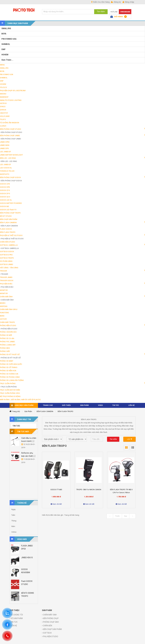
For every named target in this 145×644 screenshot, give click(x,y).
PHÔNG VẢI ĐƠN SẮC (8, 332)
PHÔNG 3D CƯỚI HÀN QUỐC (11, 364)
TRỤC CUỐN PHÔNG (8, 383)
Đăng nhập (128, 2)
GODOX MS (4, 206)
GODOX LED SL (6, 200)
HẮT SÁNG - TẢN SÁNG (9, 268)
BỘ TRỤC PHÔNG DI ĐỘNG (10, 396)
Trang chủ (16, 411)
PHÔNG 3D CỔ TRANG (9, 367)
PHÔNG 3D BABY (7, 361)
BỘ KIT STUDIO (6, 216)
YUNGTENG (4, 313)
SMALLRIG (6, 28)
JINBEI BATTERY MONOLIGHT (11, 155)
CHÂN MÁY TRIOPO (8, 322)
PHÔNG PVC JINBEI (7, 342)
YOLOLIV (3, 87)
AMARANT (4, 97)
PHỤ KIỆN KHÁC (6, 284)
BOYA (4, 34)
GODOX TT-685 (56, 490)
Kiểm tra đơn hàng (100, 2)
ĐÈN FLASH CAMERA (8, 223)
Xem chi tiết (56, 504)
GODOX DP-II (5, 194)
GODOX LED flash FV (8, 210)
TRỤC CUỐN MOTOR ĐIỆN (10, 390)
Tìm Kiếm (101, 12)
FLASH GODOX (6, 229)
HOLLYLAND (5, 116)
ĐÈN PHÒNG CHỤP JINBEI (10, 136)
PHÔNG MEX (5, 348)
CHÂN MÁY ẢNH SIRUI (9, 309)
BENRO (3, 303)
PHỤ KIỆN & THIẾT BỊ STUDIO (11, 235)
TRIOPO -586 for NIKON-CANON (89, 490)
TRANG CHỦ (48, 405)
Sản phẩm (84, 405)
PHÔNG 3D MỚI (6, 335)
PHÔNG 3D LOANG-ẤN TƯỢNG (12, 380)
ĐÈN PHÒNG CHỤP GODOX (10, 177)
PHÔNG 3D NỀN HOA (8, 371)
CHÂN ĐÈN (47, 626)
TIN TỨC (116, 405)
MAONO (3, 94)
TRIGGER (3, 271)
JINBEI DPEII (5, 142)
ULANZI (3, 126)
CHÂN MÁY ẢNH (6, 297)
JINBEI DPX (4, 148)
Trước (118, 516)
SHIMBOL (6, 44)
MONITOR (4, 290)
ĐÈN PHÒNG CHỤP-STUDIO (11, 129)
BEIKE (2, 316)
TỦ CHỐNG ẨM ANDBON (10, 123)
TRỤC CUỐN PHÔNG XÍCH (10, 393)
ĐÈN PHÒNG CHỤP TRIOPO (10, 213)
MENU (2, 65)
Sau (126, 516)
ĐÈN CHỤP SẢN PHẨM (9, 219)
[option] (24, 450)
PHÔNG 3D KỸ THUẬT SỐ (10, 354)
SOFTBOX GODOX (7, 252)
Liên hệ (132, 405)
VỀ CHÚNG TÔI (16, 615)
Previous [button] (32, 432)
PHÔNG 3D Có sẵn (7, 338)
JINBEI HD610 (27, 558)
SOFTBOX (47, 633)
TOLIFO (3, 119)
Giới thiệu (66, 405)
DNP (3, 49)
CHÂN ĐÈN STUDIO (8, 242)
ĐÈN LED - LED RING (8, 158)
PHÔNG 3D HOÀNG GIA (9, 374)
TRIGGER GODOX (7, 281)
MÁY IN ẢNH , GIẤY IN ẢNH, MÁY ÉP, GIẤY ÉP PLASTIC (20, 400)
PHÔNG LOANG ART (8, 345)
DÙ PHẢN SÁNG (6, 261)
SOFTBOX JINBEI (7, 264)
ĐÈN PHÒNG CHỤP (50, 618)
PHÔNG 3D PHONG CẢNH (10, 377)
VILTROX (3, 103)
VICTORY (3, 319)
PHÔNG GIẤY (5, 351)
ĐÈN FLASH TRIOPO (8, 232)
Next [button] (35, 432)
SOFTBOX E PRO (6, 255)
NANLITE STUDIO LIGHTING (11, 100)
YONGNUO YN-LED (7, 171)
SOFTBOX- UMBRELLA (9, 245)
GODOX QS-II (5, 197)
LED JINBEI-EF (5, 152)
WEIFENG (4, 306)
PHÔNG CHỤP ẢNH (50, 622)
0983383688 (125, 12)
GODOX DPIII (5, 187)
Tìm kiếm (113, 439)
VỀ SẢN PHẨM (16, 618)
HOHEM (5, 55)
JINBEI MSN (5, 145)
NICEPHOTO (5, 174)
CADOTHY (4, 113)
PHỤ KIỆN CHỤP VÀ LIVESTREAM (13, 91)
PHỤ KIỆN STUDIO (50, 636)
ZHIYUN (3, 110)
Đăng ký (116, 2)
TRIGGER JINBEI (6, 277)
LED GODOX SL (6, 168)
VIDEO (101, 405)
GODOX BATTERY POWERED (11, 203)
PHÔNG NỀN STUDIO (8, 325)
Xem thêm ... (8, 60)
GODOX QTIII (5, 184)
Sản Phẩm (28, 411)
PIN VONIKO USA (9, 39)
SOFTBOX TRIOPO (7, 258)
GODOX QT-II (5, 190)
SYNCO (3, 107)
